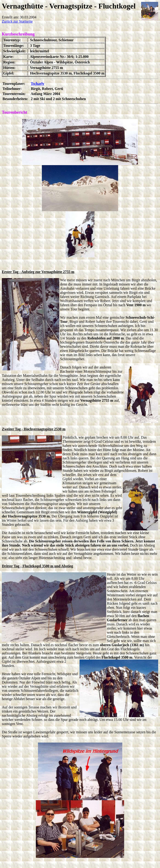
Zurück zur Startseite (17, 21)
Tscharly (38, 84)
